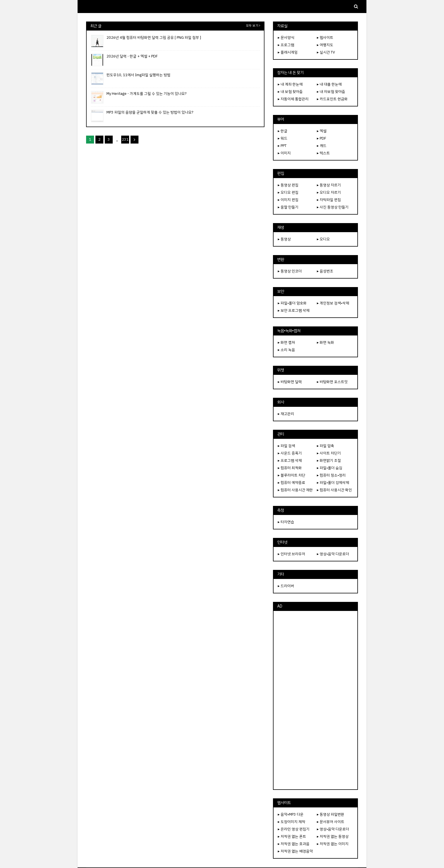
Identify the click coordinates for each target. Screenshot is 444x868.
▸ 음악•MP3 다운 (291, 814)
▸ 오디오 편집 (288, 192)
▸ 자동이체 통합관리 (293, 99)
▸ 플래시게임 (288, 52)
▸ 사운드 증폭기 (290, 453)
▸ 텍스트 (323, 153)
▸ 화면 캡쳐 (286, 342)
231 (125, 139)
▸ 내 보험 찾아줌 (290, 92)
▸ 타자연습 (286, 522)
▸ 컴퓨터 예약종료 (292, 483)
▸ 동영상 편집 (288, 185)
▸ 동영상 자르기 (329, 185)
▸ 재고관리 (286, 414)
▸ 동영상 (284, 239)
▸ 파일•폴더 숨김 (330, 468)
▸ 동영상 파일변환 (331, 814)
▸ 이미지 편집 (288, 200)
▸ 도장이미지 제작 (292, 822)
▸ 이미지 (284, 153)
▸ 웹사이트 (325, 38)
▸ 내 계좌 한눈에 (290, 84)
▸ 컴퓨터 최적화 (290, 468)
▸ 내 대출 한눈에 (329, 84)
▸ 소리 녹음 (286, 350)
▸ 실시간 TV (326, 52)
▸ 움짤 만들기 (288, 207)
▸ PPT (282, 146)
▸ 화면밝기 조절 (329, 460)
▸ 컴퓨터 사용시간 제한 (295, 490)
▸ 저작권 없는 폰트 (292, 836)
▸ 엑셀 (322, 131)
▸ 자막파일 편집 (329, 200)
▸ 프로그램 (286, 45)
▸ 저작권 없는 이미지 (333, 844)
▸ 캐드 (322, 146)
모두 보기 (252, 26)
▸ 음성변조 (325, 271)
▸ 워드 (283, 138)
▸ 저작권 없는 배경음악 (295, 851)
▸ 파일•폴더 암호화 (292, 303)
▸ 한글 (283, 131)
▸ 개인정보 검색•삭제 (333, 303)
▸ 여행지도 (325, 45)
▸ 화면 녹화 (325, 342)
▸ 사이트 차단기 (329, 453)
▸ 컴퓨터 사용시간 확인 (334, 490)
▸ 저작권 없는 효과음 (294, 844)
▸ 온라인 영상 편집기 (294, 829)
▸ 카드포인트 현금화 (332, 99)
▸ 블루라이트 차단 (292, 475)
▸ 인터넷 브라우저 (292, 554)
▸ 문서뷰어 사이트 (331, 822)
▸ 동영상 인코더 (290, 271)
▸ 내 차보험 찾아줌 (331, 92)
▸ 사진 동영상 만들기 (333, 207)
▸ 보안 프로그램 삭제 (294, 310)
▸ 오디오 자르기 (329, 192)
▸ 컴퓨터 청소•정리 (331, 475)
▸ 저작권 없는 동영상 (333, 836)
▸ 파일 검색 (286, 446)
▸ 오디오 (323, 239)
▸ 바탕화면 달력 (290, 382)
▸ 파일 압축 (325, 446)
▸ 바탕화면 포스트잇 (332, 382)
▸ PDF (322, 138)
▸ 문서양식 (286, 38)
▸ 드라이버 (286, 586)
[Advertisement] (315, 700)
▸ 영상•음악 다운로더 (333, 554)
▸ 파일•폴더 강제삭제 (333, 483)
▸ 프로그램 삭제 (290, 460)
